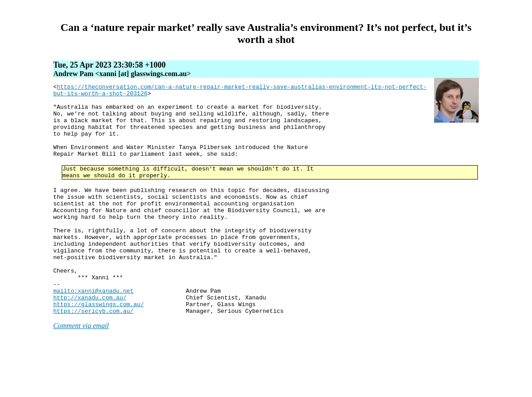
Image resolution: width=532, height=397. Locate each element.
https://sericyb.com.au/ (93, 356)
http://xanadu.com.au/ (90, 340)
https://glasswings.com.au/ (99, 348)
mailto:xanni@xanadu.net (93, 332)
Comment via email (81, 371)
